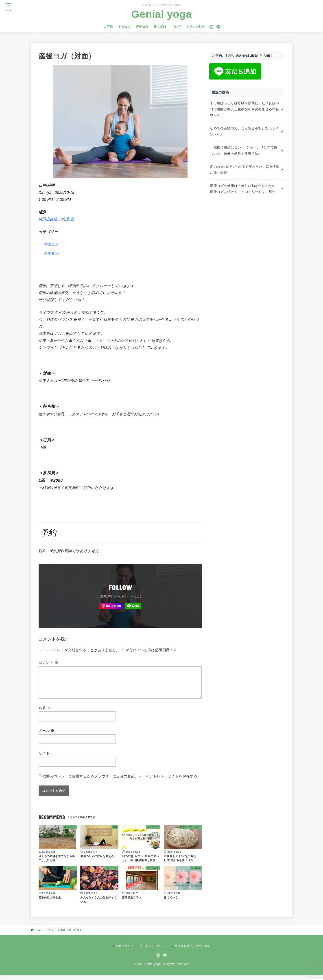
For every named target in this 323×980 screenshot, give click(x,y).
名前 (45, 713)
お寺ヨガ (124, 27)
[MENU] (9, 7)
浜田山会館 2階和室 (56, 219)
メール (47, 736)
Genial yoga (161, 14)
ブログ (176, 27)
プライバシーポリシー (154, 951)
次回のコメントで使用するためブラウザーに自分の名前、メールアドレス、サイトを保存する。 (122, 781)
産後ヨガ (142, 27)
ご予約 (108, 27)
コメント (48, 662)
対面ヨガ (51, 244)
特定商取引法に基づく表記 (192, 951)
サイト (44, 759)
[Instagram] (211, 27)
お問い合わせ (196, 27)
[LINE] (218, 27)
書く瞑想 (160, 27)
